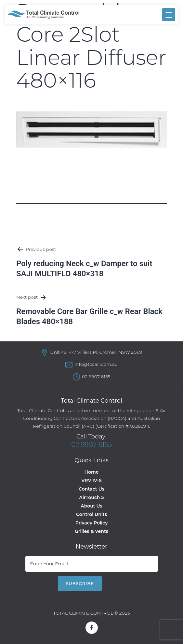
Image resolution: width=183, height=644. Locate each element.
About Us (91, 506)
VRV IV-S (91, 480)
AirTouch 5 (92, 497)
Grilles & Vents (91, 531)
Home (92, 472)
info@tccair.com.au (96, 364)
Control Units (91, 514)
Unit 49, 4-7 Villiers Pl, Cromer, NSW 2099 (96, 352)
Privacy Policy (92, 523)
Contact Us (91, 489)
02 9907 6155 (96, 377)
